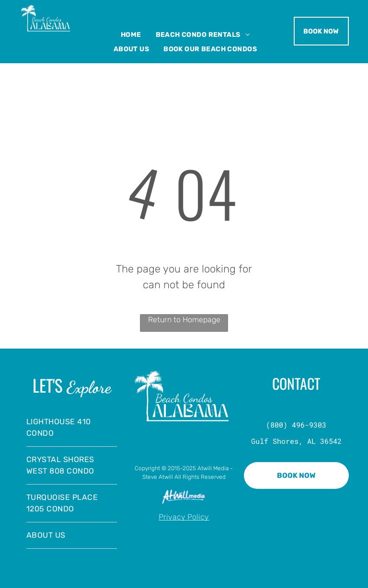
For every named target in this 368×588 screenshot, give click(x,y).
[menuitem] (131, 35)
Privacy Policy (184, 517)
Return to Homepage (184, 320)
